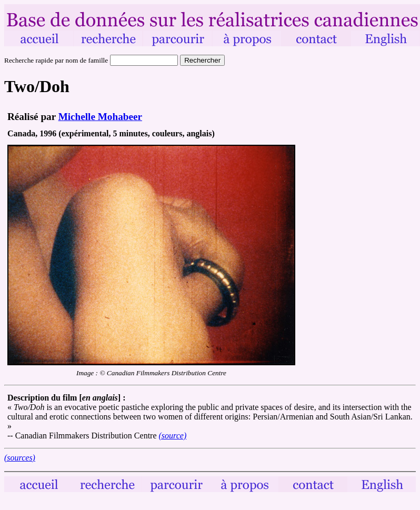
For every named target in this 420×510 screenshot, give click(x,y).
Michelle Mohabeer (100, 117)
